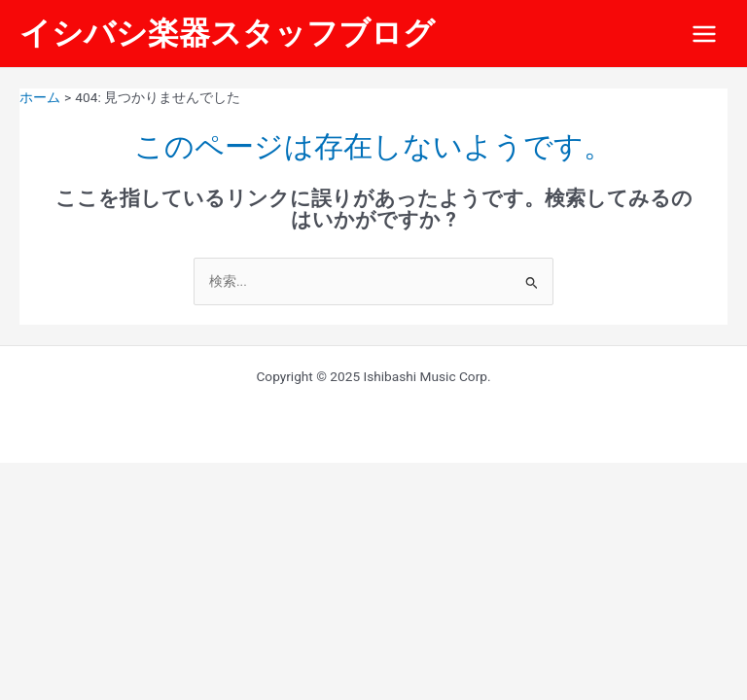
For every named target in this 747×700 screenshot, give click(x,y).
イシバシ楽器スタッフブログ (227, 33)
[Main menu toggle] (705, 34)
